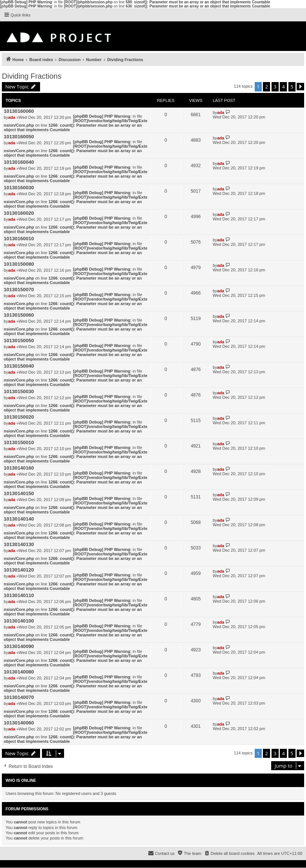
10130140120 (19, 570)
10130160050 (19, 137)
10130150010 (19, 442)
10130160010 (19, 239)
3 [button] (275, 87)
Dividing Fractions (32, 76)
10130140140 (19, 519)
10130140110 (19, 595)
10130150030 (19, 391)
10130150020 (19, 417)
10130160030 (19, 188)
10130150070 (19, 290)
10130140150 (19, 493)
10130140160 (19, 468)
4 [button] (283, 87)
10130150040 (19, 366)
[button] (300, 87)
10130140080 (19, 672)
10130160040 (19, 162)
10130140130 (19, 544)
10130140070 (19, 697)
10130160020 (19, 213)
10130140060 (19, 723)
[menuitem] (229, 853)
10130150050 (19, 340)
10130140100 (19, 621)
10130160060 (19, 111)
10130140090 (19, 646)
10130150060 (19, 315)
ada (12, 117)
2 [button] (266, 87)
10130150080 (19, 264)
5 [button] (292, 87)
